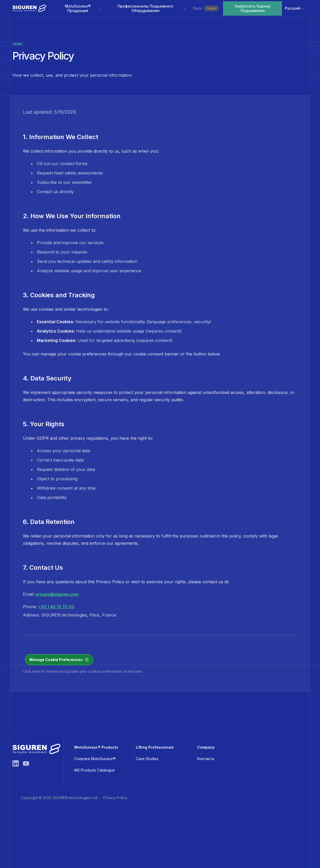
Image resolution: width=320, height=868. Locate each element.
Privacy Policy (115, 798)
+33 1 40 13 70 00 (56, 607)
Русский (295, 8)
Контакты (206, 759)
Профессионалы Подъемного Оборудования (152, 8)
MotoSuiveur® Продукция (83, 8)
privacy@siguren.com (57, 594)
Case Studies (147, 759)
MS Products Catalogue (95, 770)
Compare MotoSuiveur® (95, 759)
